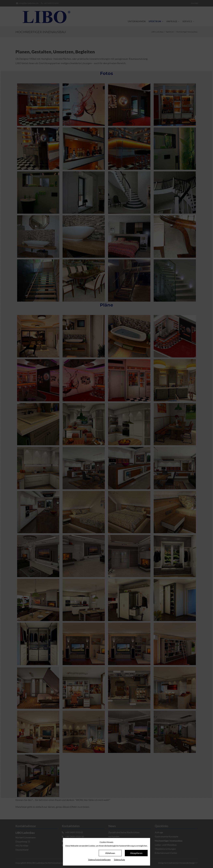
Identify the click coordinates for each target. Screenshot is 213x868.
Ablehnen (110, 853)
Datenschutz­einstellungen (99, 860)
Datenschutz (120, 860)
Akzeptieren (136, 853)
